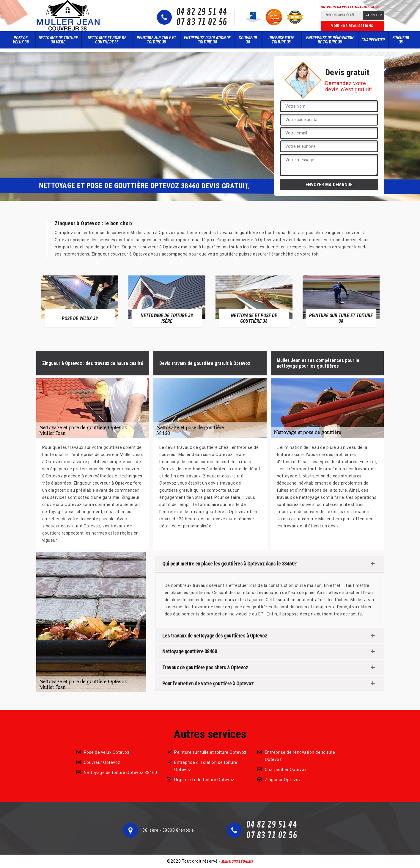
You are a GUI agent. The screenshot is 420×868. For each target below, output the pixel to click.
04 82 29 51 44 (202, 12)
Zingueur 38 (401, 40)
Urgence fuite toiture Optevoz (204, 780)
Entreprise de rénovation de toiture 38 (330, 40)
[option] (80, 301)
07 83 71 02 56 (202, 22)
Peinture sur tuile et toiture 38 (156, 40)
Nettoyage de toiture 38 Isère (58, 40)
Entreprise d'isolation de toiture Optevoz (206, 766)
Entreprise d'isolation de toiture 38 (207, 40)
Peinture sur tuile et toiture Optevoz (210, 752)
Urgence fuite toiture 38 (281, 40)
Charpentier (373, 40)
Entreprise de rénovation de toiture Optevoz (300, 756)
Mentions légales (237, 861)
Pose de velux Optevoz (107, 752)
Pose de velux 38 (21, 40)
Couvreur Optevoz (102, 762)
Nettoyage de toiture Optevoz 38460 (121, 773)
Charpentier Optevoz (286, 770)
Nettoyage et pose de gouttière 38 (107, 40)
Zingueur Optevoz (283, 780)
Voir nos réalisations (352, 26)
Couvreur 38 (248, 40)
